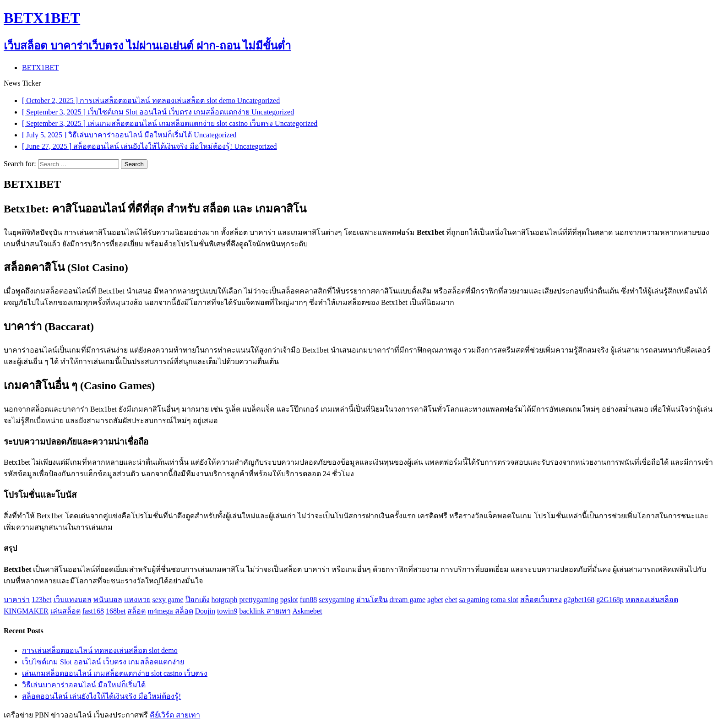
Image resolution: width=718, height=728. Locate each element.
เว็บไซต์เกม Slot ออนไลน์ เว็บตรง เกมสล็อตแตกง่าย (103, 662)
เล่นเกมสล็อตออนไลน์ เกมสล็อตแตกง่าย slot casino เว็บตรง (115, 673)
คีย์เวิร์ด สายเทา (175, 715)
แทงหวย (137, 600)
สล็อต (136, 611)
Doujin (205, 611)
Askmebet (307, 611)
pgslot (289, 600)
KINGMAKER (26, 611)
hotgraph (225, 600)
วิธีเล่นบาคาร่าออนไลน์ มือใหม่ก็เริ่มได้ (84, 685)
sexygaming (336, 600)
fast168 (93, 611)
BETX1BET (40, 68)
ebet (451, 600)
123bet (42, 600)
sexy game (168, 600)
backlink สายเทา (265, 611)
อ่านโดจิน (372, 600)
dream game (408, 600)
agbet (435, 600)
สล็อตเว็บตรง (541, 600)
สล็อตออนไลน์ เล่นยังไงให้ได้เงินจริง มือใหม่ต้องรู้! (101, 696)
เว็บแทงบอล (73, 600)
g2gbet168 (579, 600)
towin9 (227, 611)
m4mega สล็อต (170, 611)
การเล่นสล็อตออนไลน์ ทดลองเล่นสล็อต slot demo (100, 650)
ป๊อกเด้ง (198, 600)
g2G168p (610, 600)
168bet (116, 611)
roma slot (505, 600)
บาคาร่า (17, 600)
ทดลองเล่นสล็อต (652, 600)
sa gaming (474, 600)
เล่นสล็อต (65, 611)
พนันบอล (108, 600)
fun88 (308, 600)
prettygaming (258, 600)
